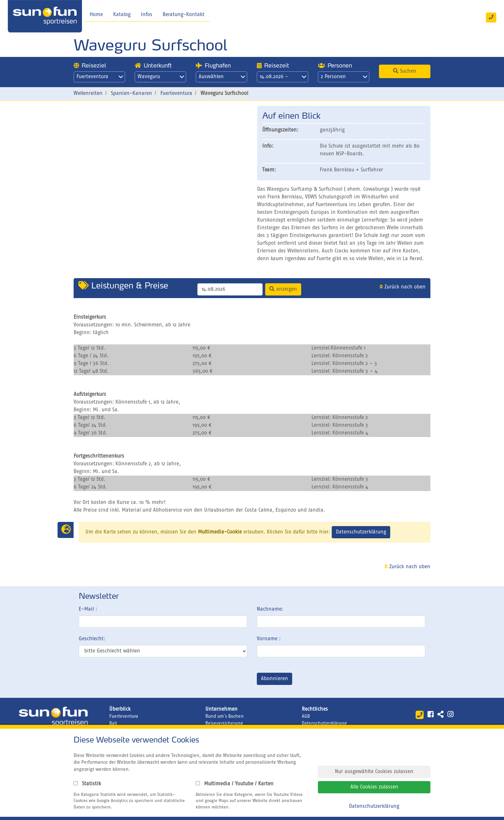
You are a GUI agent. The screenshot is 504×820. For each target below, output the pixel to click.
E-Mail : (88, 609)
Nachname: (270, 609)
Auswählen (222, 77)
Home (96, 15)
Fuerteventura (100, 77)
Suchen (405, 71)
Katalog (122, 15)
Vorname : (269, 639)
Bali (113, 724)
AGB (306, 716)
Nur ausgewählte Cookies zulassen (374, 772)
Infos (147, 15)
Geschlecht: (92, 639)
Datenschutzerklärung (361, 532)
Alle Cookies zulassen (374, 787)
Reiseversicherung (224, 724)
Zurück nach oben (403, 287)
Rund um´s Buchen (225, 716)
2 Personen (344, 77)
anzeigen (283, 289)
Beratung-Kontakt (184, 15)
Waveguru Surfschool (161, 78)
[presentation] (128, 680)
